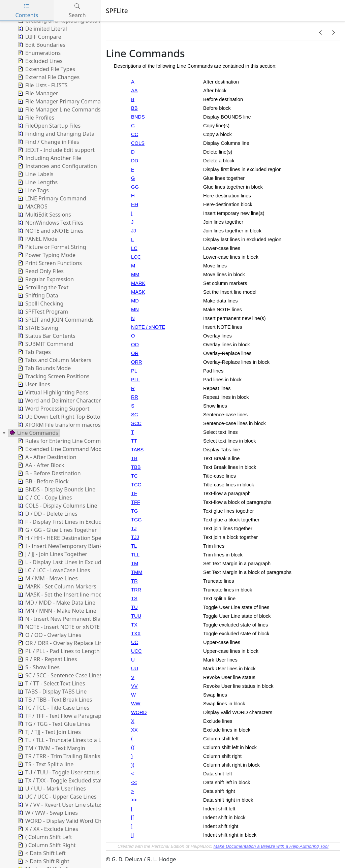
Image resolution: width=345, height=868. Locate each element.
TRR (136, 590)
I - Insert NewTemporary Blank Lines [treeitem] (67, 546)
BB (134, 108)
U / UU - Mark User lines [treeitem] (51, 789)
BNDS (138, 117)
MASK (138, 292)
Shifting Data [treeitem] (37, 295)
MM (135, 275)
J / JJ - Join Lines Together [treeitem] (52, 554)
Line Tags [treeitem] (33, 190)
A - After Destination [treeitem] (46, 457)
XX (134, 730)
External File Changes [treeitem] (48, 77)
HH (135, 204)
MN (135, 310)
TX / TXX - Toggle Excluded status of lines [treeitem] (72, 780)
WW (136, 704)
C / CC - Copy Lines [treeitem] (44, 497)
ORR (137, 362)
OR (135, 353)
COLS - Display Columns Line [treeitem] (57, 506)
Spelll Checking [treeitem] (40, 303)
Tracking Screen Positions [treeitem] (53, 376)
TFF (136, 502)
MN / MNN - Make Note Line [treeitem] (56, 611)
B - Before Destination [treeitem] (49, 473)
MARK (138, 283)
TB (134, 458)
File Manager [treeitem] (37, 93)
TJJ (135, 537)
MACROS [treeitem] (32, 206)
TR (134, 581)
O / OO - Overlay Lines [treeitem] (49, 635)
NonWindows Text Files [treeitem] (50, 223)
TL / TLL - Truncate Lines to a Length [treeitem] (66, 740)
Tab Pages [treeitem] (34, 352)
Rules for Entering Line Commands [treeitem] (65, 441)
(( (133, 747)
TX (134, 625)
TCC (136, 485)
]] (132, 835)
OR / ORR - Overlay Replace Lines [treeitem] (62, 643)
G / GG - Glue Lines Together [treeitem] (57, 530)
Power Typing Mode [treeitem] (46, 255)
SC (134, 415)
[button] (320, 32)
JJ (134, 231)
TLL (135, 555)
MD (135, 301)
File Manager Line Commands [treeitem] (58, 109)
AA (134, 91)
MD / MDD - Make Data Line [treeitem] (56, 603)
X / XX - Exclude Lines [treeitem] (47, 829)
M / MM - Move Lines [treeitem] (47, 578)
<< (134, 782)
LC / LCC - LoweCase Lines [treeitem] (53, 570)
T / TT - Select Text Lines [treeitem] (51, 683)
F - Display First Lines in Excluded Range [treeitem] (71, 522)
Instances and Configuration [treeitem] (57, 166)
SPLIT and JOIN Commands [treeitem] (55, 320)
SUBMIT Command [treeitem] (45, 344)
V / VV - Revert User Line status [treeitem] (59, 805)
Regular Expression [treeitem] (45, 279)
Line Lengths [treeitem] (37, 182)
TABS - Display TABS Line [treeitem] (52, 692)
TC (134, 476)
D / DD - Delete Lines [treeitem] (47, 514)
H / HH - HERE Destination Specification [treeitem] (70, 538)
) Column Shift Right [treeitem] (46, 845)
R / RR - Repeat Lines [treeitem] (47, 659)
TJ (134, 528)
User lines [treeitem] (33, 384)
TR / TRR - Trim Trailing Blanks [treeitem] (58, 756)
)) (133, 765)
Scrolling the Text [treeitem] (42, 287)
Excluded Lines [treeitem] (40, 61)
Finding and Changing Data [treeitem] (55, 134)
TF (134, 493)
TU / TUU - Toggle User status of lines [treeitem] (68, 772)
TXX (136, 634)
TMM (137, 572)
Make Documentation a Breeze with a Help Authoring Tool (271, 846)
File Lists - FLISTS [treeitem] (42, 85)
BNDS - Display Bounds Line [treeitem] (56, 489)
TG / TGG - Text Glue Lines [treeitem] (53, 724)
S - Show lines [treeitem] (38, 667)
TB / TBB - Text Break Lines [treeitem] (54, 700)
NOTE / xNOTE (148, 327)
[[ (132, 817)
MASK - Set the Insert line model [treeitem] (61, 594)
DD (135, 161)
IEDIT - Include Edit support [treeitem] (56, 150)
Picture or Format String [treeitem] (51, 247)
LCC (136, 257)
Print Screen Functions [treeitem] (49, 263)
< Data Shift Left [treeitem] (41, 853)
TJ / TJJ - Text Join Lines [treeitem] (49, 732)
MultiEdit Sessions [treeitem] (44, 215)
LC (134, 248)
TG (134, 511)
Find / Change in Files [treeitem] (48, 142)
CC (135, 134)
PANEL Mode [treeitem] (37, 239)
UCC (136, 651)
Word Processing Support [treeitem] (53, 409)
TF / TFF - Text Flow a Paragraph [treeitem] (61, 716)
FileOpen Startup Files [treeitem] (49, 126)
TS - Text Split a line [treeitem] (45, 764)
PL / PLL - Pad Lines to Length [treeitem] (58, 651)
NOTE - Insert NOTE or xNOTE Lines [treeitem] (65, 627)
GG (135, 187)
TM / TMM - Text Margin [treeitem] (51, 748)
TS (134, 599)
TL (134, 546)
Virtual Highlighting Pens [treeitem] (52, 392)
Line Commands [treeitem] (33, 433)
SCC (136, 423)
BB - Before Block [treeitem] (43, 481)
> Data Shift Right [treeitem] (43, 861)
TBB (136, 467)
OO (135, 345)
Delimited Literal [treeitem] (42, 29)
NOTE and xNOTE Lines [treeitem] (50, 231)
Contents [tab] (27, 11)
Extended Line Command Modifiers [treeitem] (65, 449)
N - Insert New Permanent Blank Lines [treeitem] (69, 619)
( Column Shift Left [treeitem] (44, 837)
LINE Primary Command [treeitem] (51, 198)
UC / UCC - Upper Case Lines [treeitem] (56, 797)
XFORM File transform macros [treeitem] (58, 425)
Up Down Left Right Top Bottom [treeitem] (61, 417)
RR (135, 397)
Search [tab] (77, 11)
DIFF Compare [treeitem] (39, 37)
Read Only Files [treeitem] (40, 271)
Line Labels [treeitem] (35, 174)
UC (135, 642)
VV (134, 686)
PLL (135, 380)
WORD (139, 712)
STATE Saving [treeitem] (37, 328)
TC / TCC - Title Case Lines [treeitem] (53, 708)
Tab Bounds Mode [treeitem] (44, 368)
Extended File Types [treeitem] (46, 69)
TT (134, 441)
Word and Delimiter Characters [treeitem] (60, 400)
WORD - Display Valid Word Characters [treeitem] (69, 821)
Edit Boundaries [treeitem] (41, 45)
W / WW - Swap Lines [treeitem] (47, 813)
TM (135, 564)
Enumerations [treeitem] (39, 53)
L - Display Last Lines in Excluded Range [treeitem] (71, 562)
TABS (137, 450)
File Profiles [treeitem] (35, 118)
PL (134, 371)
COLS (138, 143)
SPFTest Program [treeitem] (42, 312)
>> (134, 800)
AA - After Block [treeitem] (40, 465)
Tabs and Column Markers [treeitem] (54, 360)
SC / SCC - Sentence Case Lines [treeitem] (59, 675)
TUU (136, 616)
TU (134, 607)
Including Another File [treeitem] (49, 158)
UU (135, 669)
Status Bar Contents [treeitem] (46, 336)
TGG (136, 520)
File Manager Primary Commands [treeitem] (63, 101)
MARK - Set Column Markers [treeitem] (56, 586)
